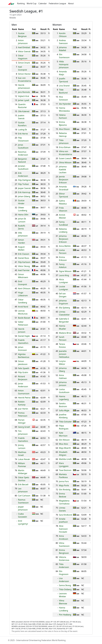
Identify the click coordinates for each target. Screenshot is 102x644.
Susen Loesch (65, 158)
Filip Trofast (23, 184)
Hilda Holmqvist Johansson (64, 64)
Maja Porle (64, 485)
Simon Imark (24, 63)
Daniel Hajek (24, 336)
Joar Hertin (23, 409)
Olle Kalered (24, 111)
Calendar (43, 3)
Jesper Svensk (24, 188)
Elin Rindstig (65, 490)
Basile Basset (24, 318)
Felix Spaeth (24, 368)
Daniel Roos (24, 258)
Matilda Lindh (65, 459)
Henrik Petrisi (24, 398)
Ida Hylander (65, 104)
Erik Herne (23, 134)
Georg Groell (24, 427)
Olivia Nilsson (65, 162)
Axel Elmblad (24, 47)
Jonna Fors (64, 481)
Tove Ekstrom (65, 470)
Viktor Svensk (24, 51)
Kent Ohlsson (24, 288)
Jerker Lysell (24, 100)
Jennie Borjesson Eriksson (64, 180)
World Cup (32, 3)
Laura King (64, 275)
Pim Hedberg (65, 615)
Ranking (21, 3)
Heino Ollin (23, 215)
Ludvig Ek (23, 130)
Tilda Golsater (65, 422)
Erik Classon (24, 254)
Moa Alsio (63, 444)
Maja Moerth (65, 448)
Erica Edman (65, 147)
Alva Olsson (64, 129)
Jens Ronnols (24, 92)
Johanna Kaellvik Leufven (63, 170)
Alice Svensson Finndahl (63, 529)
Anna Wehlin (65, 246)
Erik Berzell (23, 484)
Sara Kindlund (65, 515)
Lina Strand (64, 86)
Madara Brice (65, 333)
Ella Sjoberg (64, 308)
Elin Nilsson (64, 440)
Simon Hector (24, 74)
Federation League (57, 3)
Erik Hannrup (24, 192)
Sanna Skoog (65, 585)
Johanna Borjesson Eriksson (64, 239)
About (71, 3)
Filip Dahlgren (24, 180)
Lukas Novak (24, 459)
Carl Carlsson (24, 496)
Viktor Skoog (24, 266)
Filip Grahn (23, 372)
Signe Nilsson (65, 271)
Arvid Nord (23, 307)
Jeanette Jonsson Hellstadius (64, 354)
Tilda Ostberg (65, 589)
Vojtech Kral (24, 96)
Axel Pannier (24, 270)
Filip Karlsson (24, 262)
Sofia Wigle (64, 410)
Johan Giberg (24, 196)
